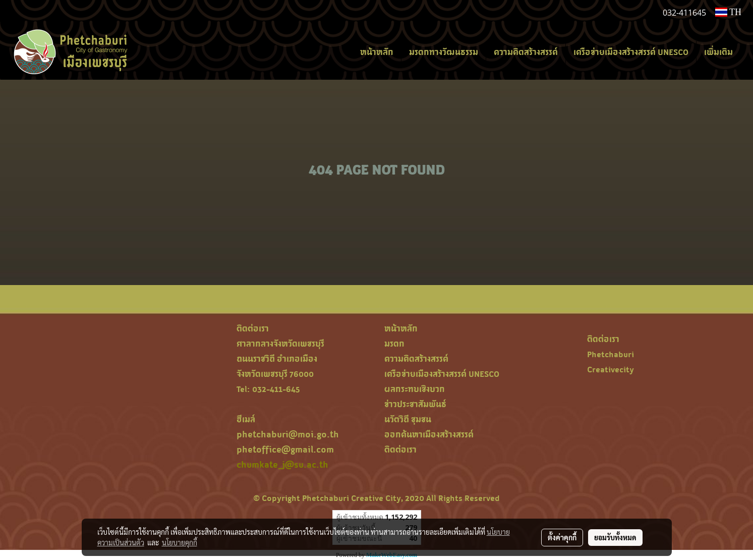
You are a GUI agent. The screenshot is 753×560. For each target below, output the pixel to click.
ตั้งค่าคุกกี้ (562, 537)
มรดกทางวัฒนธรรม (444, 52)
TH (728, 12)
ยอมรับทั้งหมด (615, 537)
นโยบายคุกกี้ (180, 542)
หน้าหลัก (377, 52)
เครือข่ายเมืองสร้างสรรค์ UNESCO (631, 52)
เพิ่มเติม (718, 52)
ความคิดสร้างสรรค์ (526, 52)
